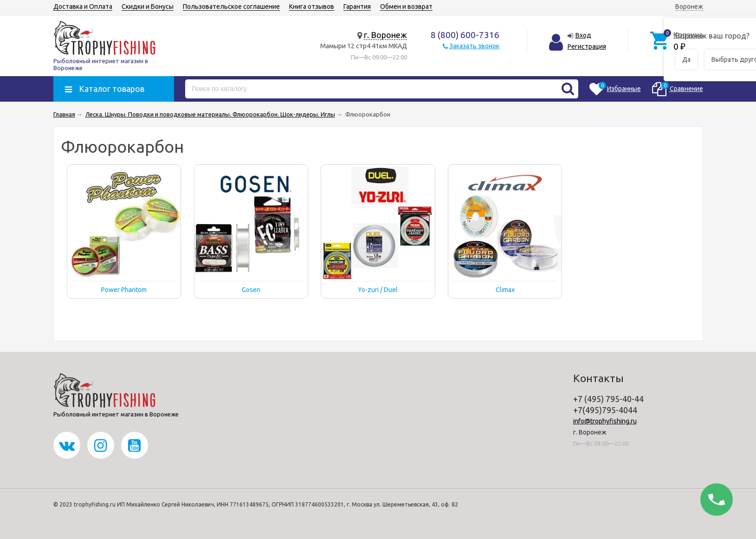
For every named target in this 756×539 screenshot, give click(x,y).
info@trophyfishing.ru (605, 421)
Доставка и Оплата (83, 6)
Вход (583, 35)
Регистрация (587, 46)
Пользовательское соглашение (231, 6)
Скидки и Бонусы (148, 6)
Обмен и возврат (406, 6)
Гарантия (357, 6)
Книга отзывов (312, 6)
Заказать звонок (474, 46)
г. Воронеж (385, 35)
